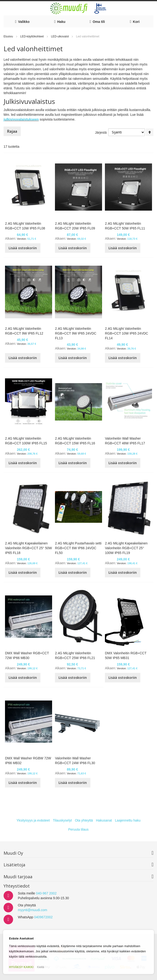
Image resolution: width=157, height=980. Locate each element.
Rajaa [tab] (12, 131)
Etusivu (9, 36)
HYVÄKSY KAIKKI (21, 967)
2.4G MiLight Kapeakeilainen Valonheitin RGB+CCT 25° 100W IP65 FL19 (126, 548)
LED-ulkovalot (60, 36)
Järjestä (101, 132)
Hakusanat (104, 820)
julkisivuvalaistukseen (21, 119)
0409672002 (43, 917)
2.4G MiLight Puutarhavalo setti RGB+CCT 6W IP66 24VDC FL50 (78, 548)
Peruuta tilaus (78, 829)
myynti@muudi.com (32, 910)
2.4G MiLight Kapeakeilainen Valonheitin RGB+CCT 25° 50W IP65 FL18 (28, 548)
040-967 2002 (46, 893)
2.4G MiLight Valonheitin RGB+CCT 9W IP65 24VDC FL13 (76, 333)
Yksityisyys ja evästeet (33, 820)
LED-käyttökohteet (32, 36)
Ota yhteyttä (84, 820)
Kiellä (40, 967)
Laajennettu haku (128, 820)
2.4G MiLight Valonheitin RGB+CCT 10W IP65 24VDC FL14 (126, 333)
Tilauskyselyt (62, 820)
